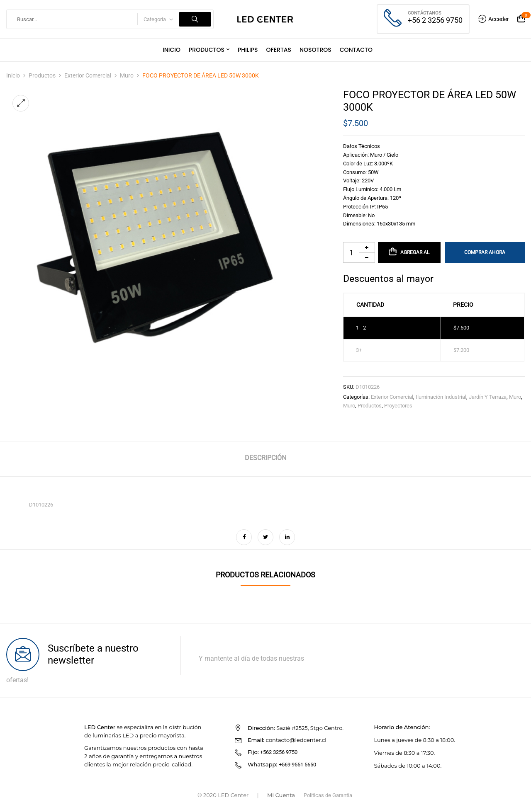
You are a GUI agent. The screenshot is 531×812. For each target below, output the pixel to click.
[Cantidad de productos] (359, 252)
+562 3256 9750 (279, 752)
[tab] (265, 459)
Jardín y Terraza (488, 397)
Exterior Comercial (88, 75)
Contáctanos (425, 13)
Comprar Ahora (485, 252)
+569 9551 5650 (297, 765)
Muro (127, 75)
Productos (42, 75)
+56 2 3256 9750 (435, 20)
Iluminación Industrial (441, 397)
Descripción (265, 458)
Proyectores (398, 406)
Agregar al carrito (414, 256)
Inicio (13, 75)
